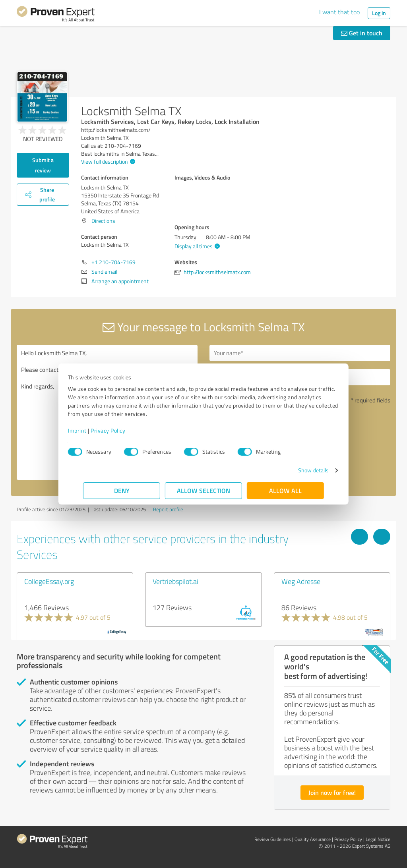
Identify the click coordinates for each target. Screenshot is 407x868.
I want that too (339, 12)
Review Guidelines (273, 839)
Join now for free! (332, 792)
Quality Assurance (313, 839)
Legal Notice (378, 839)
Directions (103, 221)
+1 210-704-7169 (113, 262)
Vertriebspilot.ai (175, 581)
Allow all (285, 490)
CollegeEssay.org (49, 581)
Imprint (92, 430)
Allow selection (203, 490)
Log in (379, 13)
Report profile (168, 509)
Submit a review (43, 165)
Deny (122, 490)
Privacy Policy (123, 430)
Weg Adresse (301, 581)
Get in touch (362, 33)
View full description (107, 161)
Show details (298, 470)
